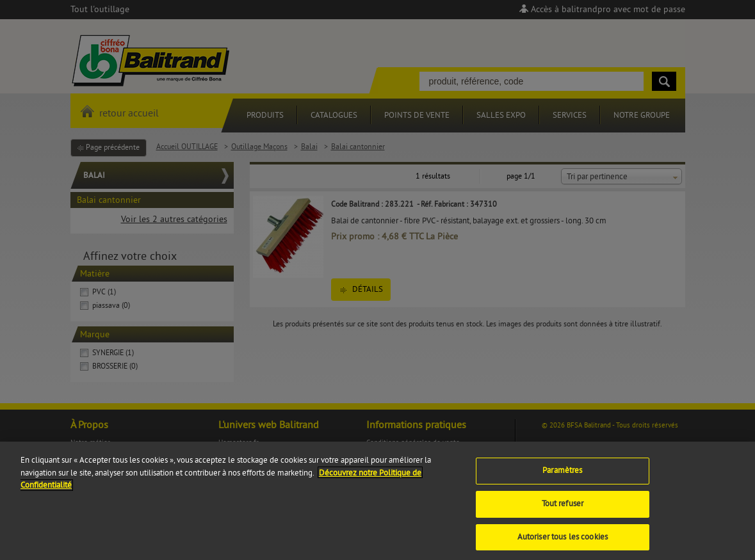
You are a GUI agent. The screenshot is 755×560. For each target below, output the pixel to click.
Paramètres (562, 476)
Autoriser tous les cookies (563, 541)
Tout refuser (563, 509)
